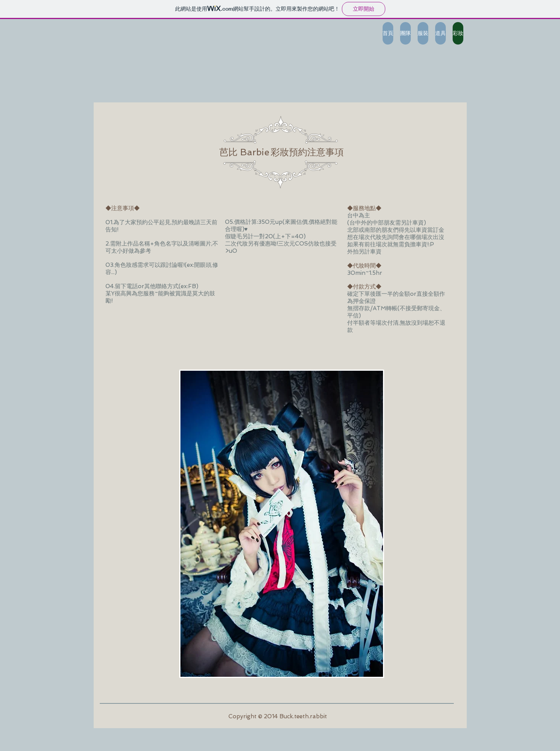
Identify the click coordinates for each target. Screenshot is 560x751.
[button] (282, 524)
